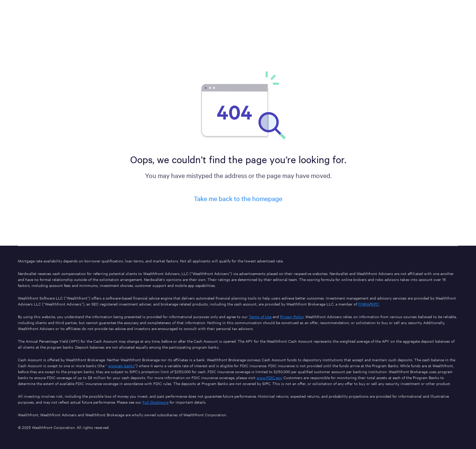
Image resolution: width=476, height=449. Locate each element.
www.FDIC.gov (269, 377)
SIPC (375, 304)
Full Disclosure (155, 402)
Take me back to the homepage (238, 198)
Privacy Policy (292, 316)
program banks (121, 366)
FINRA (364, 304)
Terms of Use (260, 316)
